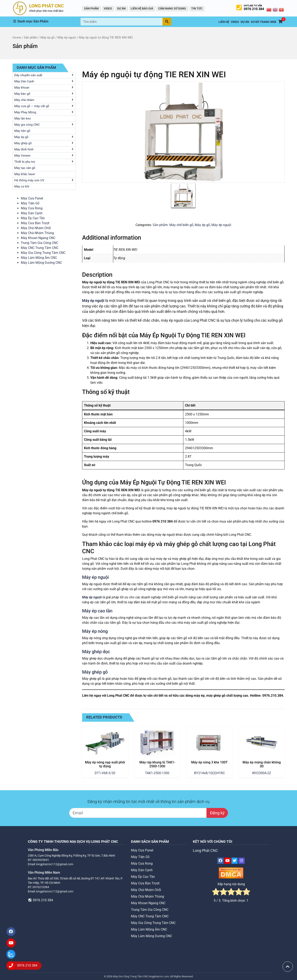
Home (17, 38)
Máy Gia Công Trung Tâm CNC (43, 253)
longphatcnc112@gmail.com (55, 864)
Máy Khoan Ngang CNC (38, 238)
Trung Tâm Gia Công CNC (39, 243)
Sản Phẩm (91, 8)
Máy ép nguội (67, 38)
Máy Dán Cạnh (32, 213)
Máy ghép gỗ (95, 672)
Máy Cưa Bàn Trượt (35, 223)
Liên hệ (224, 22)
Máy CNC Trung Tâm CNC (40, 248)
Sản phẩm (31, 38)
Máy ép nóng (95, 631)
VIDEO (108, 8)
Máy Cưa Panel (32, 198)
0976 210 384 (254, 9)
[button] (47, 21)
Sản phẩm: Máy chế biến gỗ (173, 225)
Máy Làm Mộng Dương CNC (41, 263)
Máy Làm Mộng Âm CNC (39, 258)
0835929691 (41, 860)
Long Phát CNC (205, 851)
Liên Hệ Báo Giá (142, 8)
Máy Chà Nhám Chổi (36, 228)
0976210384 (41, 887)
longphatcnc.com (159, 976)
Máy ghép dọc (96, 652)
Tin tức (197, 8)
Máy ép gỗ (48, 38)
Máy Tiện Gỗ (30, 203)
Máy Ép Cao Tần (33, 218)
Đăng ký (217, 813)
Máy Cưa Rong (32, 208)
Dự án (121, 8)
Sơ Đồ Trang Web (263, 22)
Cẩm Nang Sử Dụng (172, 8)
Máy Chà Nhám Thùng (37, 233)
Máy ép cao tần (97, 611)
